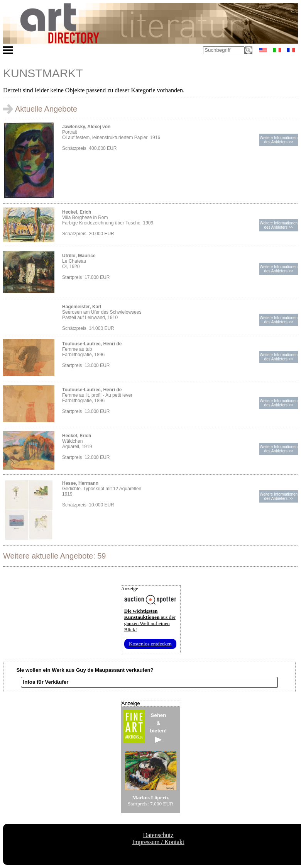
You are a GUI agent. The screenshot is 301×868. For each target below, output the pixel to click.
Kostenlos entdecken (150, 644)
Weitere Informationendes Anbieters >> (279, 140)
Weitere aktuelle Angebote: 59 (54, 556)
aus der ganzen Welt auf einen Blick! (150, 620)
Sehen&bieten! (159, 728)
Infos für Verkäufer (46, 682)
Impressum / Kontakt (158, 842)
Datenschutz (158, 835)
